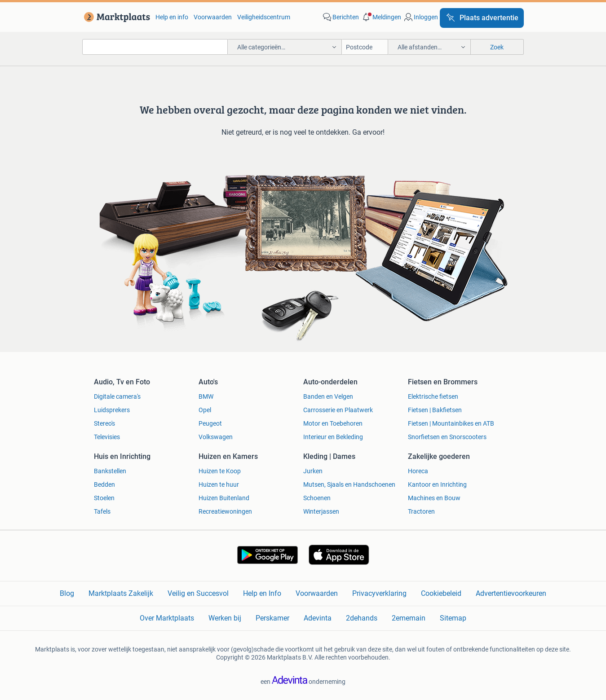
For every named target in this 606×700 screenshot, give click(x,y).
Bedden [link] (104, 484)
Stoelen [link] (104, 498)
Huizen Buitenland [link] (224, 498)
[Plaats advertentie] (482, 18)
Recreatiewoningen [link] (225, 511)
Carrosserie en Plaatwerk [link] (338, 410)
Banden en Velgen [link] (328, 396)
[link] (115, 17)
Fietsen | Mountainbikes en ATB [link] (451, 423)
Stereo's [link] (104, 423)
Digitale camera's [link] (117, 396)
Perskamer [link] (272, 618)
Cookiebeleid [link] (441, 593)
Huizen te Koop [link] (220, 471)
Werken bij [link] (225, 618)
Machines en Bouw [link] (434, 498)
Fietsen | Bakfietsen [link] (435, 410)
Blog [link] (67, 593)
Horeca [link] (418, 471)
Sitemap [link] (453, 618)
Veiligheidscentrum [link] (264, 17)
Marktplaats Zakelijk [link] (121, 593)
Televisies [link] (107, 437)
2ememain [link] (409, 618)
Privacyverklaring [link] (379, 593)
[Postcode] (365, 47)
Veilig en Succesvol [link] (198, 593)
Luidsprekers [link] (112, 410)
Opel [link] (205, 410)
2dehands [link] (362, 618)
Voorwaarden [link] (213, 17)
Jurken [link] (313, 471)
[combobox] (155, 47)
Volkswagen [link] (216, 437)
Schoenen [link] (317, 498)
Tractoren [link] (421, 511)
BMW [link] (206, 396)
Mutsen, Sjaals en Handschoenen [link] (349, 484)
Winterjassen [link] (321, 511)
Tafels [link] (102, 511)
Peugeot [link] (210, 423)
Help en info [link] (172, 17)
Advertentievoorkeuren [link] (511, 593)
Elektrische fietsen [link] (433, 396)
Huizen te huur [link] (219, 484)
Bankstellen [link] (110, 471)
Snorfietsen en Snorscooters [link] (447, 437)
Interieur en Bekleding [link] (333, 437)
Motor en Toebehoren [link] (333, 423)
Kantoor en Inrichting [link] (437, 484)
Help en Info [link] (262, 593)
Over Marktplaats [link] (167, 618)
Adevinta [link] (318, 618)
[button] (381, 17)
